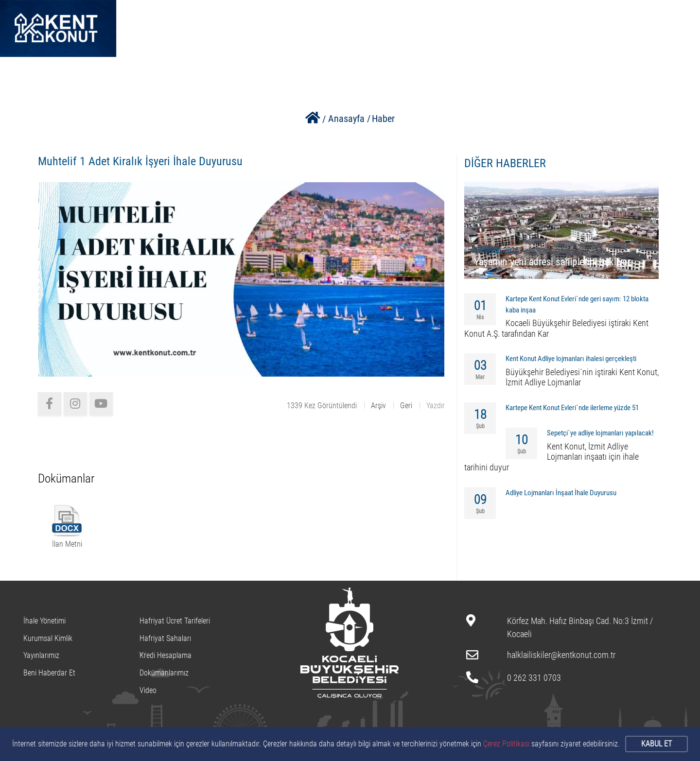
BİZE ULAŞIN (490, 15)
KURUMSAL (306, 15)
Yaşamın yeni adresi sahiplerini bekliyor (552, 262)
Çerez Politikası (506, 744)
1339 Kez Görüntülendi (322, 406)
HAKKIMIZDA (245, 15)
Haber (383, 119)
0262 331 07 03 (649, 15)
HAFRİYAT (433, 15)
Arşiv (378, 406)
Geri (406, 406)
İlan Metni (67, 544)
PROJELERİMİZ (371, 15)
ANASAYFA (186, 15)
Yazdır (436, 406)
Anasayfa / (349, 119)
